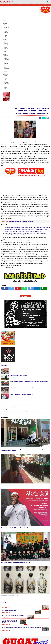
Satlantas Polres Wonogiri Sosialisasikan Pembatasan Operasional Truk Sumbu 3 (23, 235)
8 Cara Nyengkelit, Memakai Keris (10, 599)
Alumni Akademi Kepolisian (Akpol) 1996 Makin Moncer (22, 226)
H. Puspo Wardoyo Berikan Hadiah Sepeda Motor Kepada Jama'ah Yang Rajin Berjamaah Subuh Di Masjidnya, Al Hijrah (24, 454)
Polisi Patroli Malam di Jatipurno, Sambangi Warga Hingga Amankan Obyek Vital (7, 30)
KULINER (44, 5)
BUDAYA (3, 5)
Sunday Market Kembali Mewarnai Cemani (19, 373)
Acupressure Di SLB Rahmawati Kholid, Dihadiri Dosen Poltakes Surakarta (18, 409)
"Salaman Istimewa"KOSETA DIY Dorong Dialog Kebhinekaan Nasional (25, 392)
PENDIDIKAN (27, 5)
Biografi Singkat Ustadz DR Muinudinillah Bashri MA (21, 398)
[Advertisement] (25, 635)
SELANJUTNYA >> (25, 300)
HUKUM (8, 5)
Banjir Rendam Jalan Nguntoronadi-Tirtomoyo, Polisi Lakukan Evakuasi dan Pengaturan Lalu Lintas (23, 417)
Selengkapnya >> (6, 612)
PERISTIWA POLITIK (36, 5)
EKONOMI (13, 5)
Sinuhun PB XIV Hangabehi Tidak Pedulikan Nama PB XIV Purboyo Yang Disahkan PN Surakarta (26, 233)
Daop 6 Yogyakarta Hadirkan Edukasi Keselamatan (12, 413)
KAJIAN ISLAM (20, 5)
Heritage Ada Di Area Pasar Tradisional (18, 379)
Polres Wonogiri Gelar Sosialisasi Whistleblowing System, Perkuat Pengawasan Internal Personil (27, 231)
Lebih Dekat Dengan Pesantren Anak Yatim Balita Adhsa (15, 567)
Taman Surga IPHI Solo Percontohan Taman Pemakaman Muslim (18, 489)
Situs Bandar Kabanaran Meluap (8, 411)
